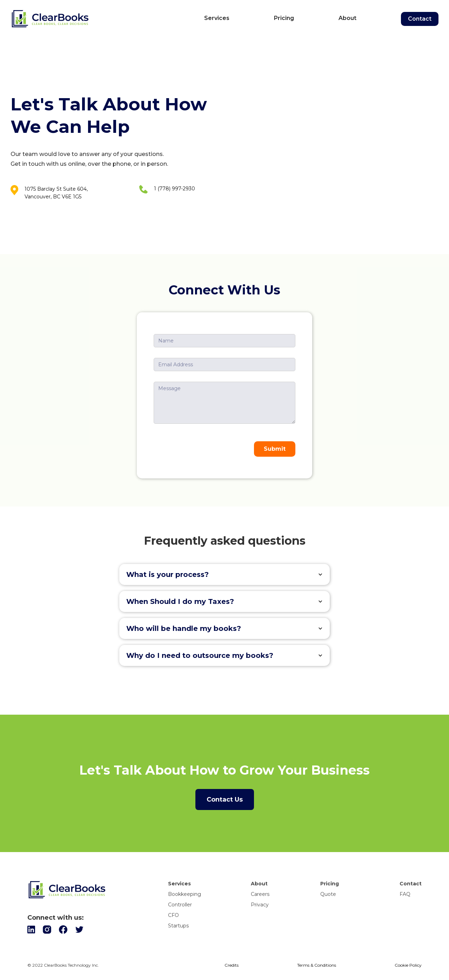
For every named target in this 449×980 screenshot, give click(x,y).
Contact (420, 19)
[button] (224, 574)
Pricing (284, 18)
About (347, 18)
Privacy (260, 905)
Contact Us (225, 799)
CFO (173, 915)
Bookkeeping (185, 894)
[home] (96, 19)
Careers (260, 894)
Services (217, 18)
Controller (180, 905)
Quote (328, 894)
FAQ (405, 894)
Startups (178, 926)
